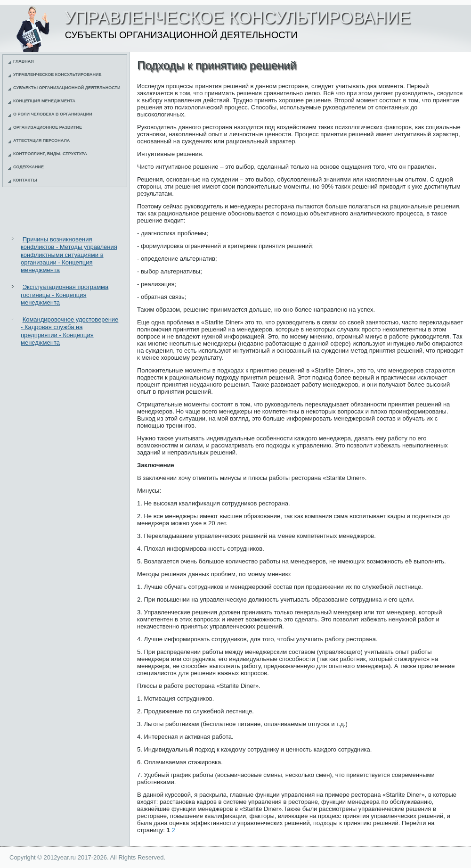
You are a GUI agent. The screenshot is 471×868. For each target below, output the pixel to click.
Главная (24, 61)
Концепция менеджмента (44, 101)
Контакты (25, 180)
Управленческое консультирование (57, 74)
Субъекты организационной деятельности (67, 88)
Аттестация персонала (41, 141)
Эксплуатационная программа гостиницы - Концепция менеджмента (65, 295)
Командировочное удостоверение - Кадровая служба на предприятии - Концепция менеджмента (69, 331)
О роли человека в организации (53, 114)
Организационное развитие (48, 127)
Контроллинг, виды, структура (50, 154)
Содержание (28, 167)
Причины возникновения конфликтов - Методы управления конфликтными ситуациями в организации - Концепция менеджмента (69, 255)
